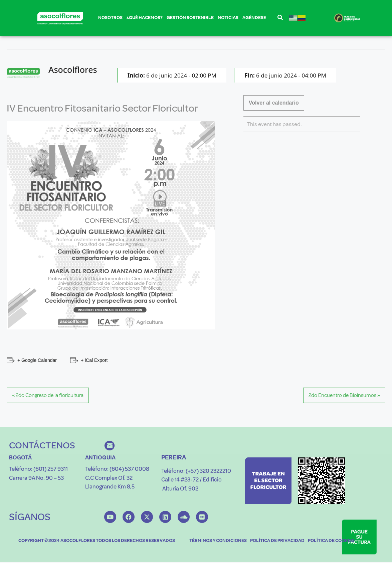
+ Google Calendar (37, 360)
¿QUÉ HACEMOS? (145, 19)
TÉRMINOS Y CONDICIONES (218, 540)
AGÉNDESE (254, 18)
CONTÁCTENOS (42, 445)
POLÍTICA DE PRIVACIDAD (277, 540)
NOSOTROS (110, 19)
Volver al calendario (274, 103)
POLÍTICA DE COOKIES (331, 540)
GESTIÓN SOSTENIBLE (190, 19)
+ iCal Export (94, 360)
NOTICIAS (228, 18)
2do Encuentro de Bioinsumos (344, 395)
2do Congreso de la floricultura (48, 395)
